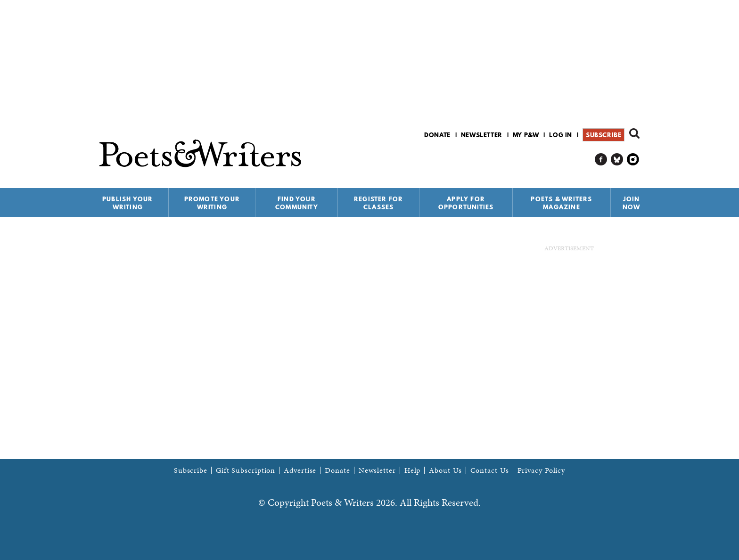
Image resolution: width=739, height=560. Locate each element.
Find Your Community (297, 203)
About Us (445, 470)
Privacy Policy (542, 470)
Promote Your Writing (212, 203)
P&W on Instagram (633, 160)
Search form (634, 133)
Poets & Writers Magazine (561, 203)
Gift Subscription (246, 470)
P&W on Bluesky (617, 160)
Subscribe (604, 135)
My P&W (526, 135)
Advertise (300, 470)
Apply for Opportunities (466, 203)
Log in (561, 135)
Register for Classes (378, 203)
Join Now (632, 203)
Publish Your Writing (127, 203)
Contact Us (490, 470)
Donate (437, 135)
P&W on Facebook (601, 160)
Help (413, 470)
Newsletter (482, 135)
